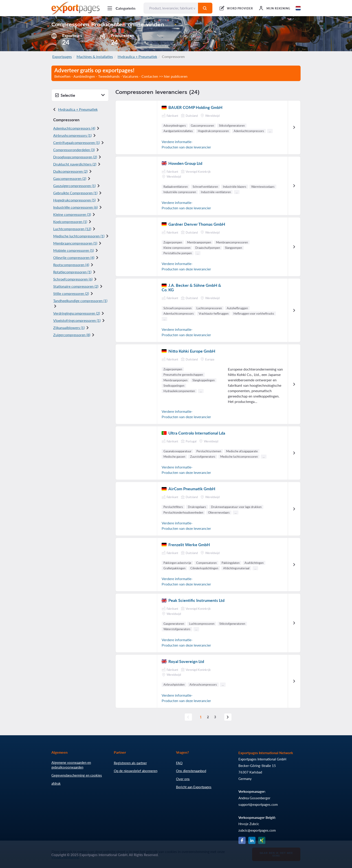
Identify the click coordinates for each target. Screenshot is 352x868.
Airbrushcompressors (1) (72, 135)
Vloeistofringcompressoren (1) (77, 320)
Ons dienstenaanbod (191, 771)
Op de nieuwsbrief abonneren (136, 771)
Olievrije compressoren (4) (74, 257)
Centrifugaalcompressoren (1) (76, 142)
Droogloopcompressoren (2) (75, 157)
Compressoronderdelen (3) (74, 150)
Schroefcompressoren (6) (73, 279)
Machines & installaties (95, 56)
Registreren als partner (130, 763)
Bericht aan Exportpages (194, 787)
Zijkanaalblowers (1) (69, 328)
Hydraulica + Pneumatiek (137, 56)
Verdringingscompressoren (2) (77, 313)
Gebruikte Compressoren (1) (75, 193)
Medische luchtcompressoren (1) (79, 236)
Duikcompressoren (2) (70, 171)
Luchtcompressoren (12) (72, 229)
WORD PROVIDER (240, 8)
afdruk (56, 783)
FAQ (179, 763)
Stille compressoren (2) (71, 293)
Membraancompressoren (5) (75, 243)
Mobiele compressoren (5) (74, 250)
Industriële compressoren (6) (75, 207)
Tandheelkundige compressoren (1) (80, 301)
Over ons (183, 779)
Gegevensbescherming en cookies (77, 775)
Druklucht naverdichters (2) (75, 164)
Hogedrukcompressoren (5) (74, 200)
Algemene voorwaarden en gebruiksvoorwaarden (71, 765)
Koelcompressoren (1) (70, 222)
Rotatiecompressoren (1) (72, 272)
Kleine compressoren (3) (72, 214)
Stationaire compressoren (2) (76, 286)
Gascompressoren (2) (70, 178)
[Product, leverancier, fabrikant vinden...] (171, 8)
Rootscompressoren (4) (71, 265)
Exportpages (62, 56)
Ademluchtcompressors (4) (74, 128)
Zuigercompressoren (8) (72, 335)
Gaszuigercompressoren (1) (74, 186)
